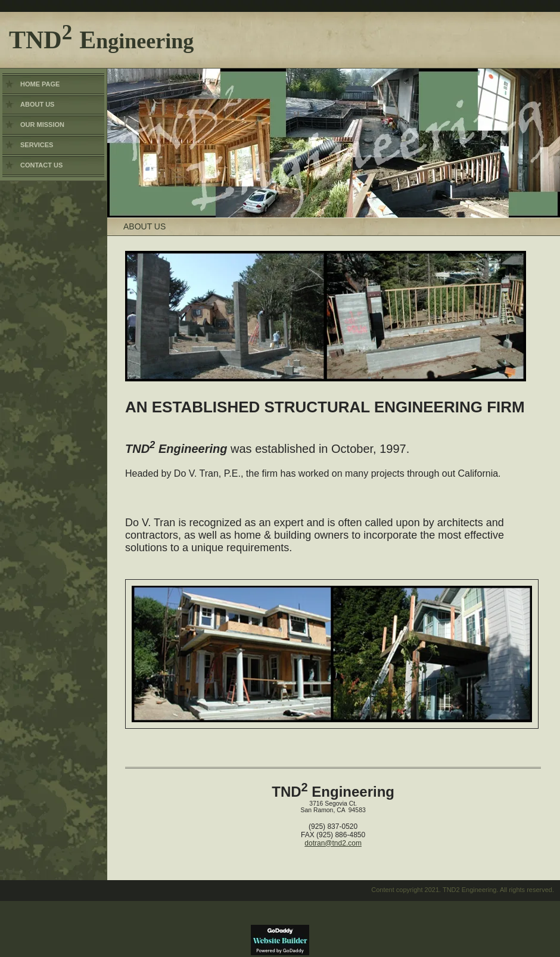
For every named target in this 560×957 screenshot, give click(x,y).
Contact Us (41, 165)
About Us (37, 104)
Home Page (40, 84)
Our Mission (42, 125)
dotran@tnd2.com (333, 843)
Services (37, 145)
